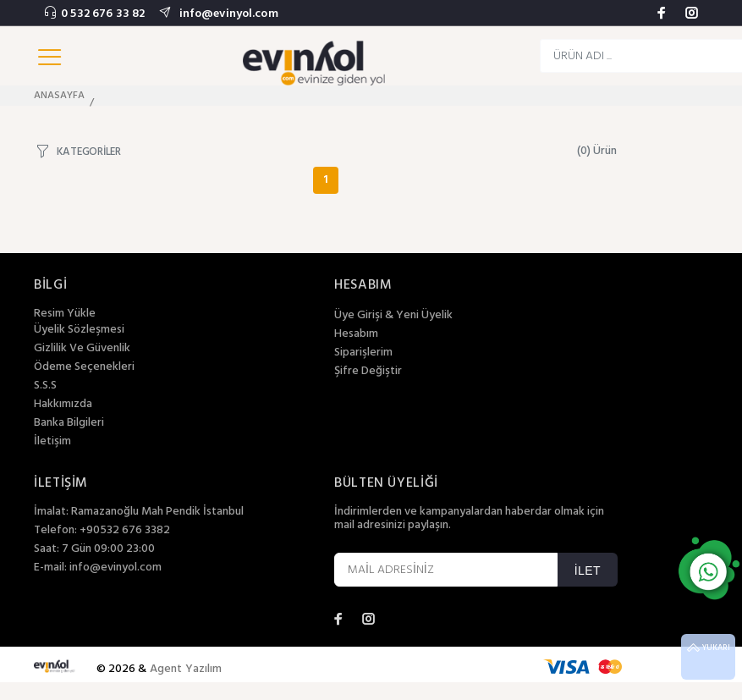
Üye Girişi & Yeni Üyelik (393, 316)
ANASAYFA (59, 96)
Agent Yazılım (186, 669)
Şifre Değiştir (368, 372)
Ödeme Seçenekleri (84, 367)
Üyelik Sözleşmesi (79, 330)
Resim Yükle (65, 314)
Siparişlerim (363, 353)
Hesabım (356, 334)
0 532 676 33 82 (103, 14)
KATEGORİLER (89, 151)
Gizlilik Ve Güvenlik (82, 349)
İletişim (52, 442)
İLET (588, 570)
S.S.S (45, 386)
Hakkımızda (63, 405)
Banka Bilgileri (69, 423)
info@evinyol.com (227, 14)
